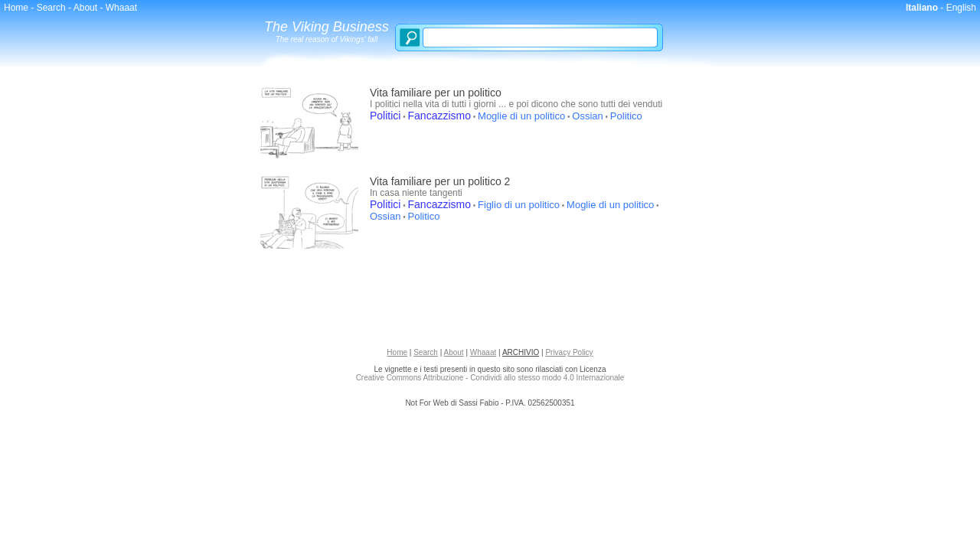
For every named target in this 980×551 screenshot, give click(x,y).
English (961, 8)
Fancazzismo (439, 116)
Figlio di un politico (519, 205)
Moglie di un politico (521, 116)
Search (51, 8)
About (85, 8)
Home (16, 8)
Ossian (587, 116)
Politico (626, 116)
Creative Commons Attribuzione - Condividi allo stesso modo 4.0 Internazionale (490, 378)
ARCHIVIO (521, 352)
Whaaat (121, 8)
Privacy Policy (569, 352)
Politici (385, 116)
